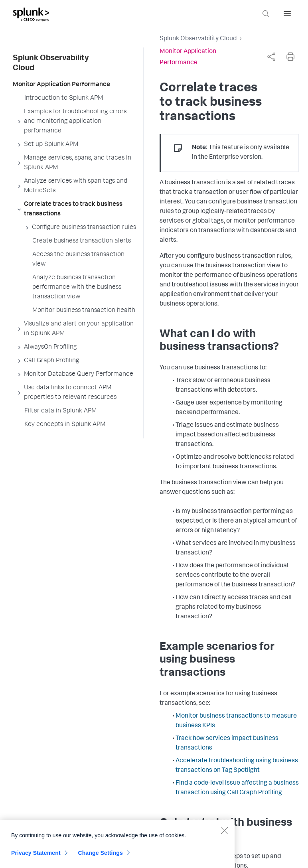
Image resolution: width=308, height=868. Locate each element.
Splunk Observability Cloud (198, 39)
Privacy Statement (36, 856)
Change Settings (100, 856)
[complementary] (271, 57)
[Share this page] (271, 57)
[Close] (224, 834)
